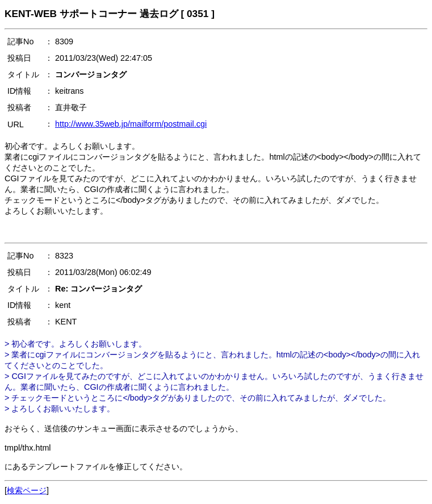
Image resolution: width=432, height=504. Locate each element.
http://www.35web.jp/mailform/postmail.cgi (131, 124)
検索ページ (27, 490)
